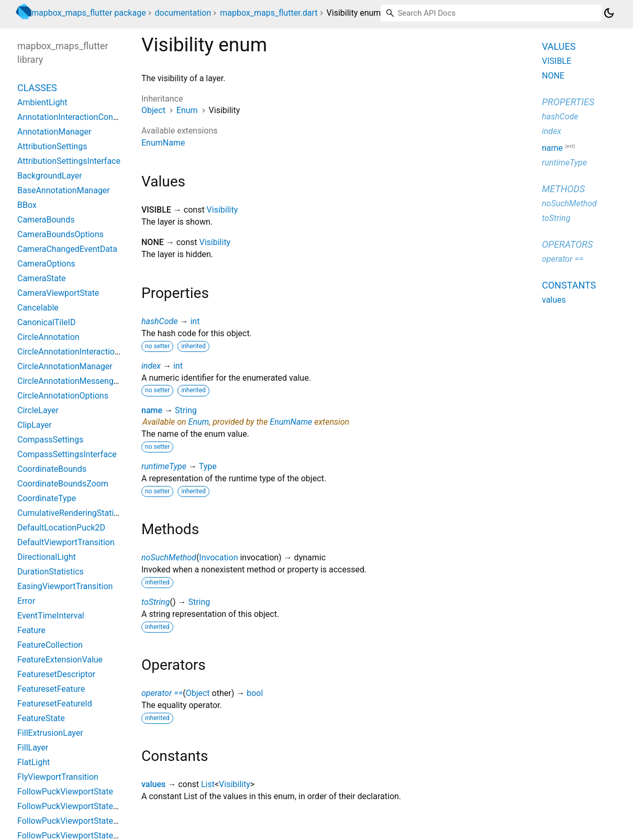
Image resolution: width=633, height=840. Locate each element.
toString (156, 602)
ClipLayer (35, 425)
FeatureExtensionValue (60, 660)
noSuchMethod (169, 557)
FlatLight (34, 762)
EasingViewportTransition (65, 586)
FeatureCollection (50, 645)
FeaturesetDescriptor (56, 674)
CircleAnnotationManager (65, 366)
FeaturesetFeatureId (55, 704)
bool (255, 693)
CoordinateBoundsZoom (63, 484)
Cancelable (38, 308)
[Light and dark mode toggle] (609, 13)
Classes (37, 88)
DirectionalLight (47, 557)
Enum (187, 110)
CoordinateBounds (52, 469)
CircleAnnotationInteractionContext (83, 352)
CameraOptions (46, 264)
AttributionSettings (52, 146)
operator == (162, 693)
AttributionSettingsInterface (69, 161)
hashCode (159, 321)
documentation (183, 13)
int (195, 321)
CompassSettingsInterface (67, 454)
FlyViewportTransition (58, 777)
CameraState (42, 278)
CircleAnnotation (48, 337)
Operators (567, 244)
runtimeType (164, 466)
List (208, 784)
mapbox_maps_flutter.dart (269, 13)
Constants (569, 285)
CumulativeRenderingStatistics (74, 513)
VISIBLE (557, 61)
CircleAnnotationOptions (63, 396)
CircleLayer (38, 410)
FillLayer (33, 748)
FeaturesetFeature (51, 689)
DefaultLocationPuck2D (61, 528)
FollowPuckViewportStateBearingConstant (96, 821)
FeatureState (41, 718)
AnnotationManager (54, 132)
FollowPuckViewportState (65, 792)
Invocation (218, 557)
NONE (553, 76)
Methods (563, 189)
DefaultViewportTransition (66, 542)
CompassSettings (50, 440)
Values (559, 46)
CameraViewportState (58, 293)
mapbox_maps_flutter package (89, 13)
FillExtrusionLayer (50, 733)
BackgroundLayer (50, 176)
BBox (27, 205)
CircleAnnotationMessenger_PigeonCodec (96, 381)
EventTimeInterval (51, 616)
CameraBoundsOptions (60, 234)
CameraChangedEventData (67, 249)
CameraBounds (46, 220)
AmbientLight (42, 102)
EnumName (163, 143)
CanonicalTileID (46, 322)
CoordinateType (47, 498)
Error (26, 601)
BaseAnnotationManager (64, 190)
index (151, 366)
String (186, 410)
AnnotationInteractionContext (72, 117)
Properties (568, 102)
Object (153, 110)
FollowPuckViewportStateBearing (79, 806)
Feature (31, 630)
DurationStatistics (51, 572)
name (152, 410)
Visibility (223, 210)
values (153, 784)
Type (208, 466)
